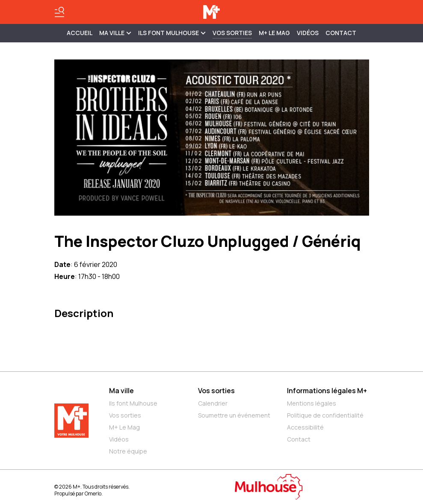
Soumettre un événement (234, 415)
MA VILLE (115, 33)
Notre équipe (128, 451)
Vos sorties (232, 33)
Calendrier (213, 403)
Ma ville (121, 391)
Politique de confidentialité (325, 415)
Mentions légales (312, 403)
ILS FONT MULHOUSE (172, 33)
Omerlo (93, 494)
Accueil (80, 33)
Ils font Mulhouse (133, 403)
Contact (341, 33)
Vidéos (308, 33)
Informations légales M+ (327, 391)
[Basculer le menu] (59, 12)
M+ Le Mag (274, 33)
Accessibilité (305, 427)
